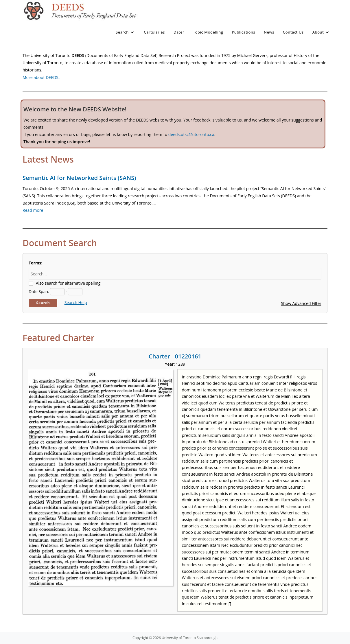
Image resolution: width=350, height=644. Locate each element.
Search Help (76, 302)
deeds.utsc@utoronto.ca (191, 134)
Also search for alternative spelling (68, 283)
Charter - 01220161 (175, 356)
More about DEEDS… (42, 77)
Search (43, 303)
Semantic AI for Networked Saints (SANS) (79, 178)
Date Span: (39, 291)
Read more (33, 210)
